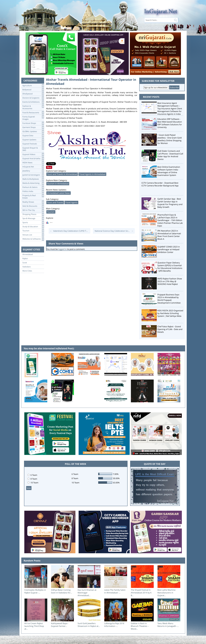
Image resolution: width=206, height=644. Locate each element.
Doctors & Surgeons (33, 98)
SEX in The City (33, 210)
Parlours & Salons (33, 187)
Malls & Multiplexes (33, 179)
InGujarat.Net (33, 167)
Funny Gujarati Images (33, 118)
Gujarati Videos (33, 155)
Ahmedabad (28, 254)
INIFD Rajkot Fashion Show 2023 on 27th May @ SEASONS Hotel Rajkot (170, 281)
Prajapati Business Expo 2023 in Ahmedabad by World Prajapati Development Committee (169, 299)
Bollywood (33, 90)
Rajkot (25, 259)
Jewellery (33, 171)
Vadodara (27, 267)
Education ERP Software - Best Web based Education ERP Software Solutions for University (170, 123)
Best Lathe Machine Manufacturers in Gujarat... (167, 593)
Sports (33, 223)
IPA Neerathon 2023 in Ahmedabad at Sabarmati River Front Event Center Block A (169, 235)
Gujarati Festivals (33, 144)
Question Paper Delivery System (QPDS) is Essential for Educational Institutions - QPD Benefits (170, 267)
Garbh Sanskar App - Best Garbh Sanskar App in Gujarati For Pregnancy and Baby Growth (170, 203)
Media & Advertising (33, 183)
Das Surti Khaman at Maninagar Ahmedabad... (87, 593)
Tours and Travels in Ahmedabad (62, 174)
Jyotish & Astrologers (33, 175)
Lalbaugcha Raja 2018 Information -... (114, 625)
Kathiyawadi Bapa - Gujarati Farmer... (60, 625)
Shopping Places (33, 214)
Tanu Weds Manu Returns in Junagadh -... (168, 625)
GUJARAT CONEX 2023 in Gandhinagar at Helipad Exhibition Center (169, 249)
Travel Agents (71, 202)
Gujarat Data (33, 136)
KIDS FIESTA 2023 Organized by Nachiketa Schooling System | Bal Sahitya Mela (170, 313)
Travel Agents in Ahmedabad (92, 174)
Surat (25, 263)
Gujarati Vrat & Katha (33, 159)
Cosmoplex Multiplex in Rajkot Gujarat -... (35, 591)
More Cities (27, 271)
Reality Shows (33, 202)
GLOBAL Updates (33, 132)
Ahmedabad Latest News (59, 193)
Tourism (33, 231)
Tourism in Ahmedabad (58, 184)
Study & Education (33, 227)
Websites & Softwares (33, 239)
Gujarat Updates (33, 140)
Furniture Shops (33, 123)
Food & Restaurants (33, 113)
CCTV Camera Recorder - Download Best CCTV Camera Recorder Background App (160, 184)
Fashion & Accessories (33, 107)
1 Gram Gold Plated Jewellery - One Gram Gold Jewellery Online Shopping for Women (170, 139)
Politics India (33, 191)
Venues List (33, 235)
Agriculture (33, 86)
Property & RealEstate (33, 196)
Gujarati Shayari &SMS (33, 149)
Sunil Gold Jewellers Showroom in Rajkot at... (89, 625)
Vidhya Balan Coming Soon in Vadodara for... (62, 591)
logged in (62, 249)
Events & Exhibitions (33, 102)
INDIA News (33, 163)
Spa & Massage (33, 218)
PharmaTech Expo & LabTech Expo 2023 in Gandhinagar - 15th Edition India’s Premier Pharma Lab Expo (170, 220)
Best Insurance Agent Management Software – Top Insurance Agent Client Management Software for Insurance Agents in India (170, 109)
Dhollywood (33, 94)
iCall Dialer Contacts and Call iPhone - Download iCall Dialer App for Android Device (170, 155)
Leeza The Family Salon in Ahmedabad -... (115, 591)
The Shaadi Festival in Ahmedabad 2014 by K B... (141, 593)
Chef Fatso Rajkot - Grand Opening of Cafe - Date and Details (170, 329)
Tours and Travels (55, 202)
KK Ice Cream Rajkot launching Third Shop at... (34, 626)
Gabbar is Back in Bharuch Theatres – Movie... (140, 626)
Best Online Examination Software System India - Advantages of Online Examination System (169, 171)
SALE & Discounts (33, 206)
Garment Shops (33, 127)
